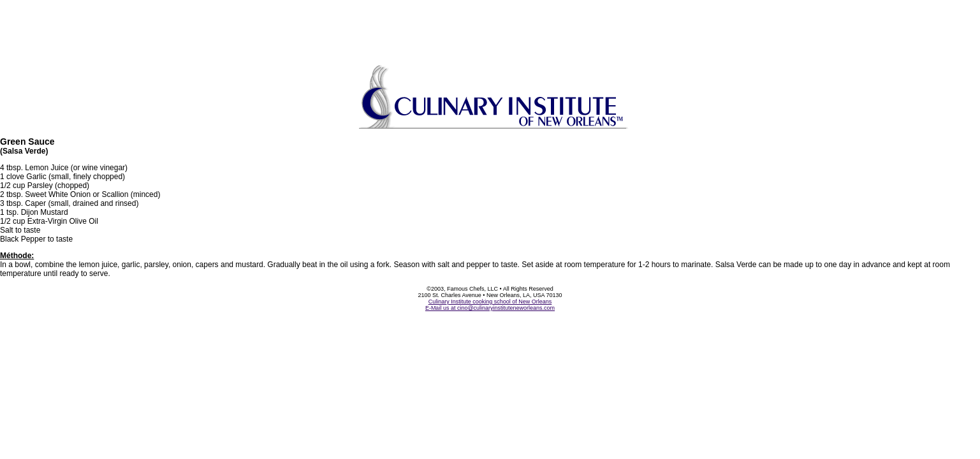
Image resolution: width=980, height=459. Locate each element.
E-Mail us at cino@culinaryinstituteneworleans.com (490, 308)
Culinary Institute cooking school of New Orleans (490, 302)
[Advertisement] (490, 29)
